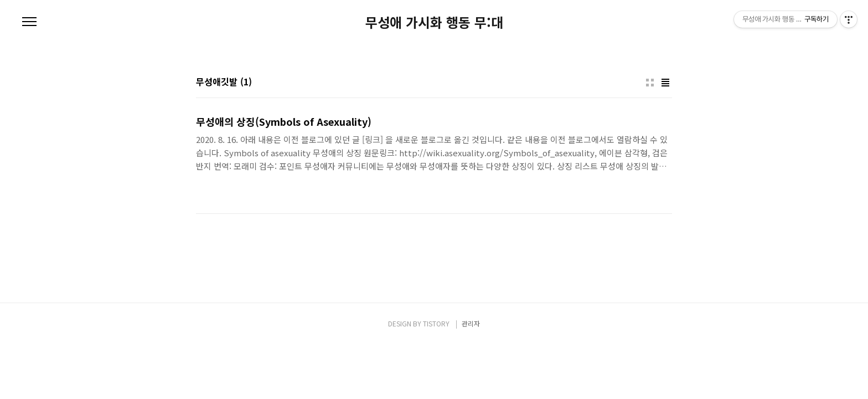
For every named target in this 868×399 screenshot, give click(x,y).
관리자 (471, 323)
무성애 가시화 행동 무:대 (434, 22)
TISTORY (436, 323)
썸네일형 (650, 83)
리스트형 (665, 83)
